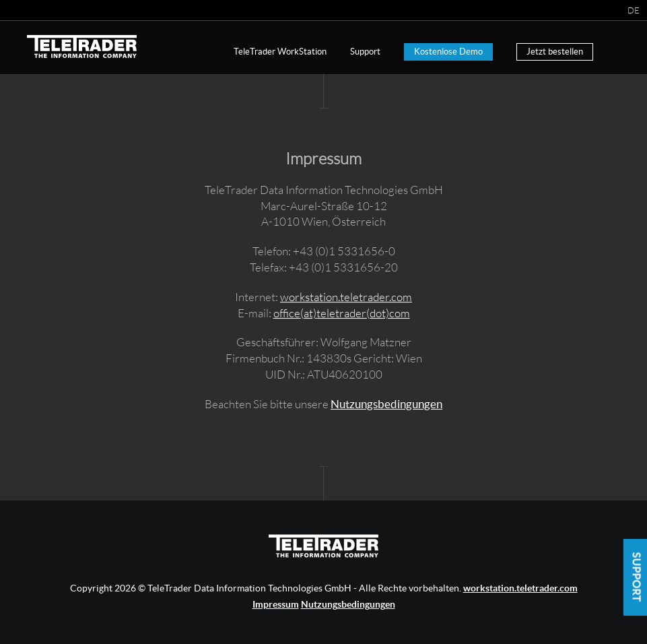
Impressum (276, 604)
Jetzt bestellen (555, 52)
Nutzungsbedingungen (386, 404)
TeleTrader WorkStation (280, 52)
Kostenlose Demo (448, 52)
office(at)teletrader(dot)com (342, 313)
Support (365, 52)
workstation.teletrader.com (346, 297)
